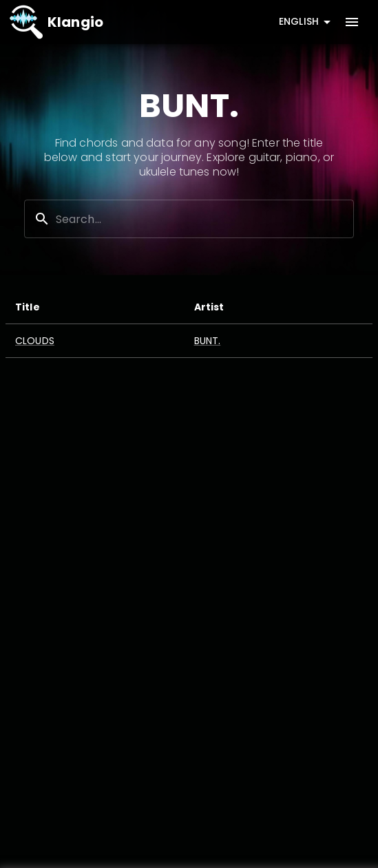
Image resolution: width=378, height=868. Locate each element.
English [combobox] (299, 21)
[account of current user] (352, 22)
